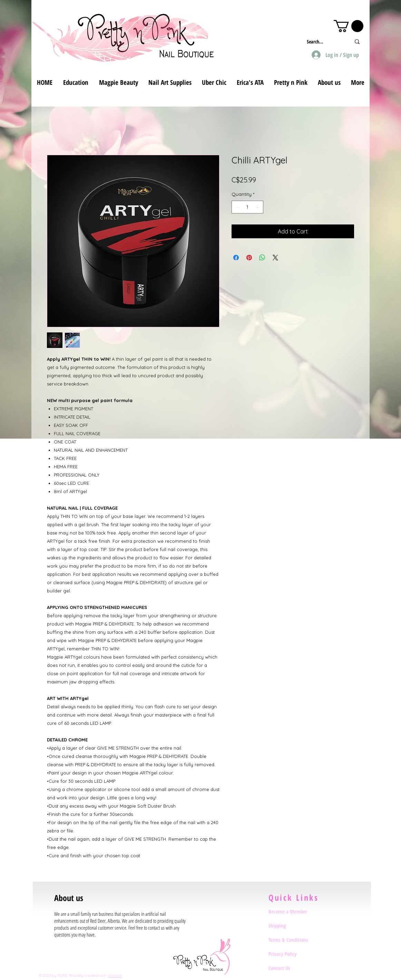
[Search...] (324, 42)
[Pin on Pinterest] (249, 258)
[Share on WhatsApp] (262, 258)
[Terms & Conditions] (293, 940)
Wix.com (115, 976)
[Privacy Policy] (293, 954)
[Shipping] (293, 926)
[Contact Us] (293, 968)
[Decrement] (237, 207)
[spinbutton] (247, 207)
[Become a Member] (293, 911)
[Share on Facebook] (236, 258)
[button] (349, 26)
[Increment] (258, 207)
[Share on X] (275, 258)
